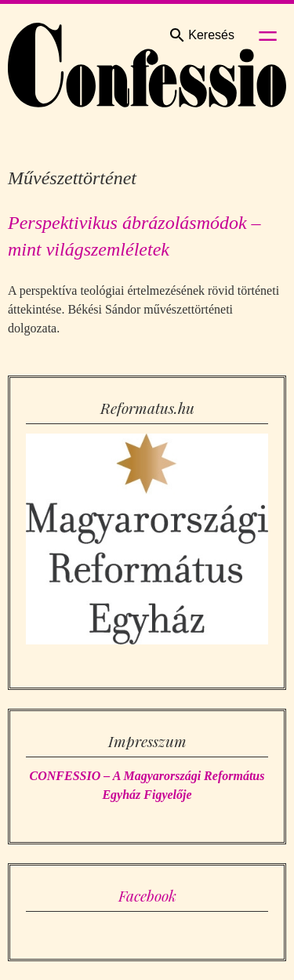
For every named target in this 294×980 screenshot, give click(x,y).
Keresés (201, 35)
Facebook (147, 895)
